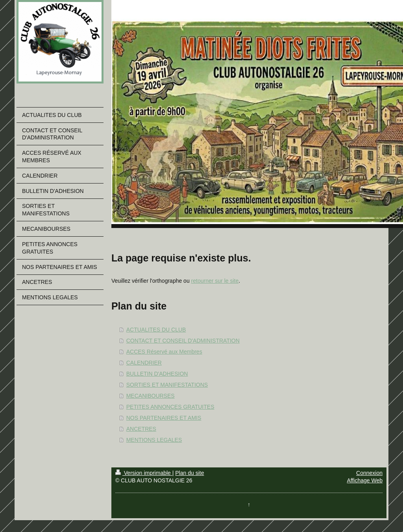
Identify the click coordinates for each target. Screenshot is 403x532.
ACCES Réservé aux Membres (164, 352)
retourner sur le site (215, 281)
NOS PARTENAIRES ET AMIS (164, 418)
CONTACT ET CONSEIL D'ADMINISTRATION (183, 341)
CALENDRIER (144, 363)
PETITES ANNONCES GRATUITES (170, 407)
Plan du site (189, 473)
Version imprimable (144, 473)
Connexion (369, 473)
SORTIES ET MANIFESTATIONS (167, 385)
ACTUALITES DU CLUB (156, 330)
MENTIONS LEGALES (154, 440)
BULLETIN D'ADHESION (157, 374)
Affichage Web (365, 480)
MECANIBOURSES (151, 396)
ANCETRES (141, 429)
